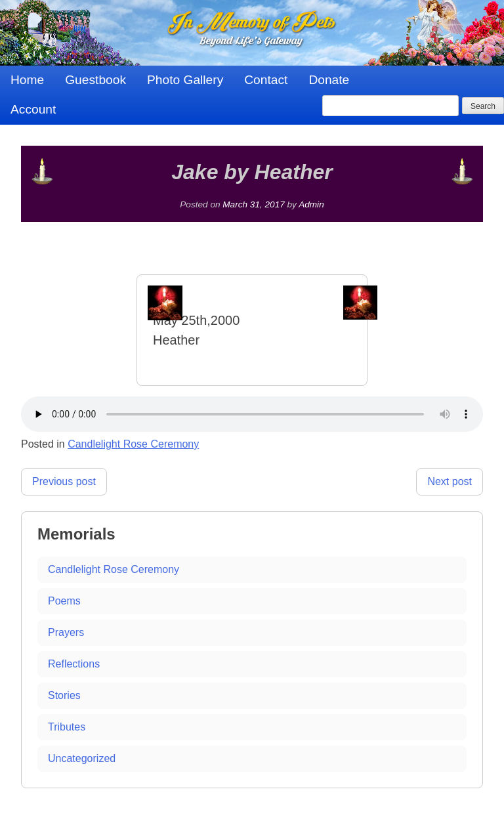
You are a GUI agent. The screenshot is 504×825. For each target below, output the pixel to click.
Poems (64, 601)
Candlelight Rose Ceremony (133, 444)
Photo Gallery (185, 80)
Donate (329, 80)
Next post (450, 481)
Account (33, 109)
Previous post (64, 481)
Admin (311, 204)
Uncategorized (82, 758)
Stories (64, 695)
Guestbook (95, 80)
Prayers (66, 632)
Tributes (67, 727)
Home (27, 80)
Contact (266, 80)
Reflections (74, 664)
